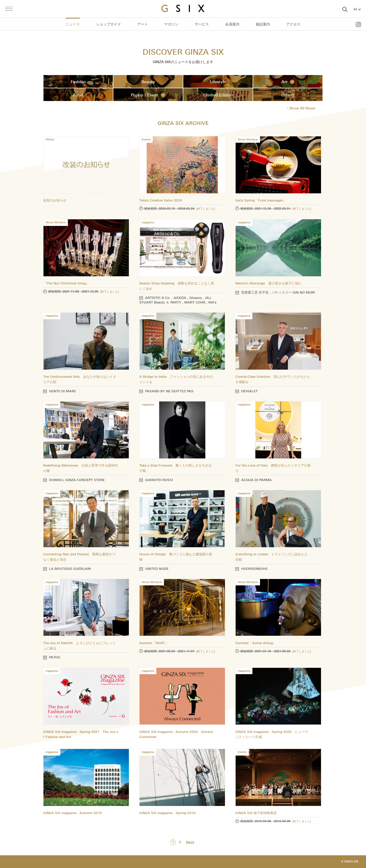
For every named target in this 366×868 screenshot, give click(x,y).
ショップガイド (109, 24)
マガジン (171, 24)
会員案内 (232, 24)
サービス (202, 24)
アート (143, 24)
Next (190, 842)
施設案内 (263, 24)
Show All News (302, 108)
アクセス (293, 24)
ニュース (73, 24)
